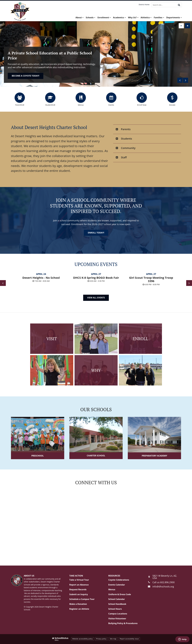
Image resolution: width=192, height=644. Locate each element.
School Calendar (117, 599)
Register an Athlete (79, 609)
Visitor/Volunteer (117, 619)
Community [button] (128, 148)
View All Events (96, 298)
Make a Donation (78, 604)
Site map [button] (113, 639)
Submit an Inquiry (79, 594)
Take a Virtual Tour (79, 580)
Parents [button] (126, 129)
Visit (52, 339)
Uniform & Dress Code (120, 594)
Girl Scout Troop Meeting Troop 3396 (151, 279)
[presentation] (180, 80)
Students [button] (126, 139)
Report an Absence (79, 585)
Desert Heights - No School (41, 278)
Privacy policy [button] (101, 639)
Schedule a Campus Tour (82, 599)
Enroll (140, 339)
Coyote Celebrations (119, 580)
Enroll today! (20, 76)
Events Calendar (117, 585)
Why (96, 370)
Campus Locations (118, 614)
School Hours (115, 609)
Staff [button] (124, 157)
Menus (112, 589)
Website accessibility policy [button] (83, 639)
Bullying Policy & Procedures (123, 623)
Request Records (78, 589)
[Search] (179, 5)
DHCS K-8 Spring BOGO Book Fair (96, 278)
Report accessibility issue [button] (129, 639)
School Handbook (117, 604)
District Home (144, 5)
